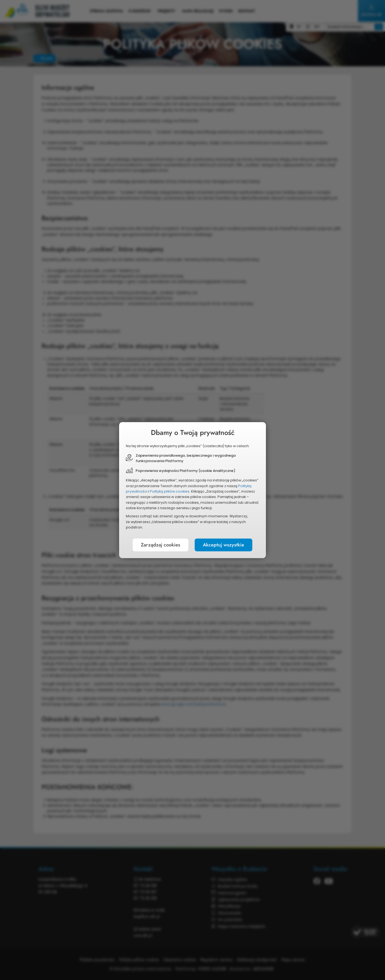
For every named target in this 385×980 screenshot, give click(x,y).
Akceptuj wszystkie (223, 545)
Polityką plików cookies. (170, 491)
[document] (192, 490)
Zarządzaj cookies (161, 545)
